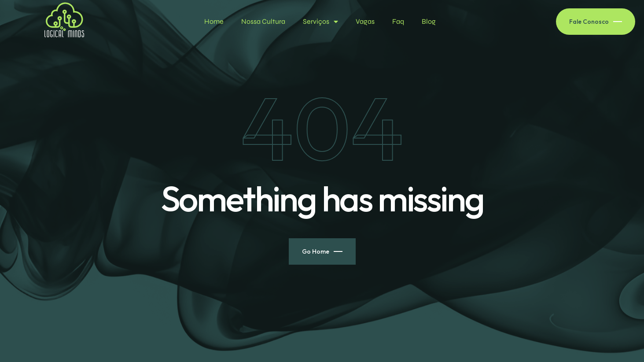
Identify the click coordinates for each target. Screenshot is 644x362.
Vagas (365, 21)
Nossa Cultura (263, 21)
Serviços (320, 22)
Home (214, 21)
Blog (429, 21)
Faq (398, 21)
